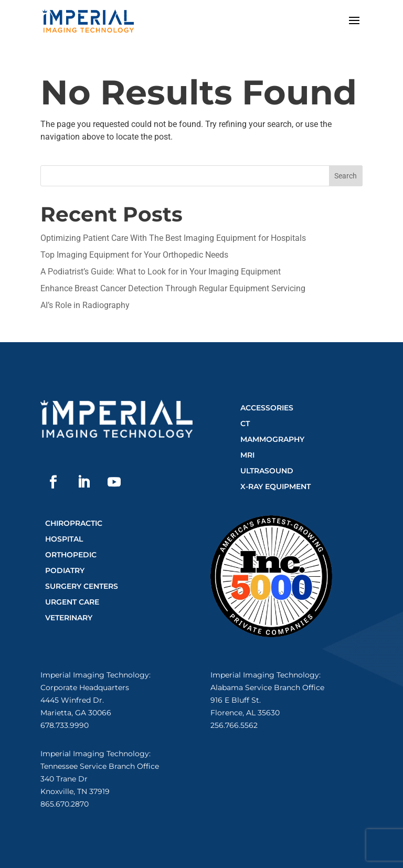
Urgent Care (72, 602)
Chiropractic (74, 523)
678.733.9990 (65, 725)
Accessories (267, 408)
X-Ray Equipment (275, 486)
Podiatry (65, 570)
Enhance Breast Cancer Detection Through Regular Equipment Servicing (173, 288)
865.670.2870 (65, 804)
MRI (247, 455)
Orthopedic (71, 555)
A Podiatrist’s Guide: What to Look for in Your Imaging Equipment (161, 272)
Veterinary (69, 618)
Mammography (272, 439)
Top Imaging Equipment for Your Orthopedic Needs (134, 255)
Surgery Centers (82, 586)
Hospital (64, 539)
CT (245, 424)
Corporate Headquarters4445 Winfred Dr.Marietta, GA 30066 (85, 700)
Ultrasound (267, 471)
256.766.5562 (234, 725)
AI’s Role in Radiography (85, 305)
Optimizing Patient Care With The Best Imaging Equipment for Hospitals (173, 238)
